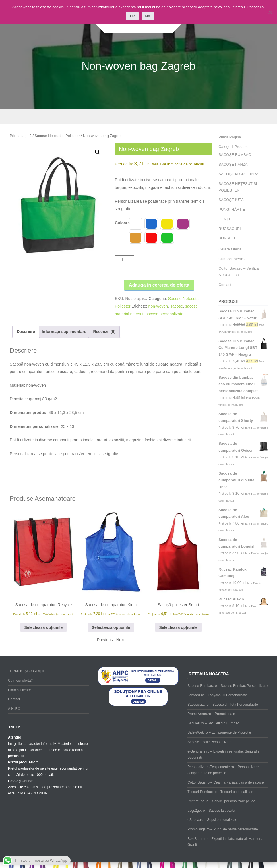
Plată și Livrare (19, 690)
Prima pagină (21, 136)
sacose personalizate (164, 314)
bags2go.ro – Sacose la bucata (211, 811)
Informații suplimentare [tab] (64, 332)
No (148, 16)
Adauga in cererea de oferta (159, 285)
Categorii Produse (233, 147)
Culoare (122, 223)
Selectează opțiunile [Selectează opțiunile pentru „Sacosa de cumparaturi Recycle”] (44, 627)
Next (120, 640)
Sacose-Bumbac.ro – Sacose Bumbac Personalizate (227, 686)
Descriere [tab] (26, 332)
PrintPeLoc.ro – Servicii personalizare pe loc (221, 801)
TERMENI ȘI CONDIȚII (26, 671)
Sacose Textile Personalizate (209, 742)
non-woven (158, 306)
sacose (177, 306)
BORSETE (227, 238)
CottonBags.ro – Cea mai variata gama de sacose (225, 782)
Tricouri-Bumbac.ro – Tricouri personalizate (220, 792)
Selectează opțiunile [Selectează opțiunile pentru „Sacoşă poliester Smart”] (179, 627)
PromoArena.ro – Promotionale (211, 714)
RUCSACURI (229, 229)
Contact (225, 285)
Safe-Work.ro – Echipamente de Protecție (219, 732)
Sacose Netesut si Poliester (57, 136)
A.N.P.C (14, 709)
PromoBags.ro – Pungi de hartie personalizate (223, 829)
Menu (138, 116)
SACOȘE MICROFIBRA (238, 174)
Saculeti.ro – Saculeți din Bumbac (213, 723)
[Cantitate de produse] (124, 260)
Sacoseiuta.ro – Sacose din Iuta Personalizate (223, 705)
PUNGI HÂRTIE (232, 209)
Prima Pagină (230, 137)
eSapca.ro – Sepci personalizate (212, 820)
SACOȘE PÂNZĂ (233, 164)
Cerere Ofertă (230, 249)
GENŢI (224, 219)
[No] (270, 12)
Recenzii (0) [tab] (104, 332)
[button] (98, 152)
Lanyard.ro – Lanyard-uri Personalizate (217, 695)
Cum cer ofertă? (232, 259)
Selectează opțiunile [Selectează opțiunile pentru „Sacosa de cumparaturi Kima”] (111, 627)
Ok (132, 16)
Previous (105, 640)
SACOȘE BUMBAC (235, 155)
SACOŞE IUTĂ (231, 200)
